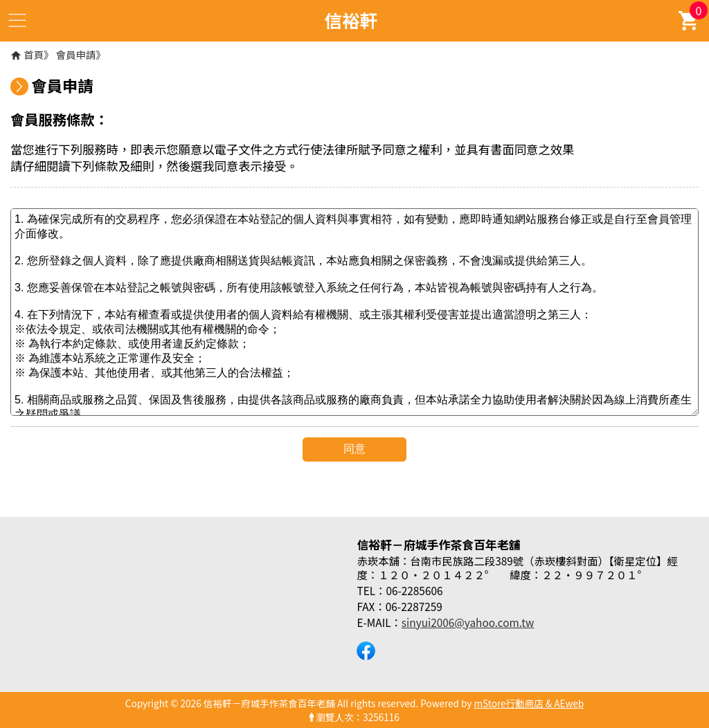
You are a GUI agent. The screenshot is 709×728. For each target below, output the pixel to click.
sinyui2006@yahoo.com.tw (468, 622)
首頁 (34, 54)
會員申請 (76, 54)
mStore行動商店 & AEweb (529, 703)
